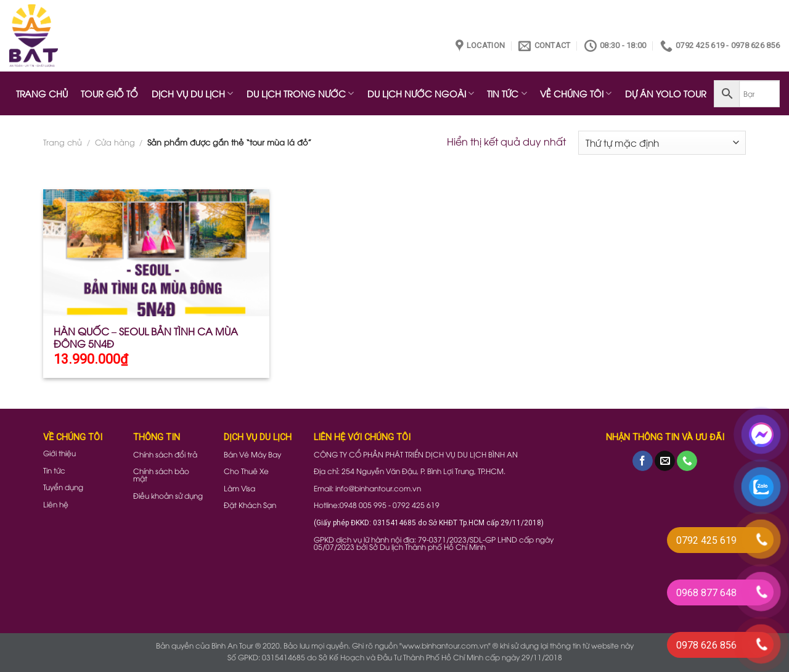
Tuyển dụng (63, 487)
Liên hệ (56, 504)
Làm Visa (239, 488)
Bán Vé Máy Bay (252, 454)
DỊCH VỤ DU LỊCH (192, 93)
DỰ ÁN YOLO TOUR (666, 93)
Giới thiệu (59, 453)
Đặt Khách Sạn (250, 505)
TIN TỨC (507, 93)
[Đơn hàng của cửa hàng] (662, 143)
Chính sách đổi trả (165, 454)
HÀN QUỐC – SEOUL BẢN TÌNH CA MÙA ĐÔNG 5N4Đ (146, 338)
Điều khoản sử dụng (168, 495)
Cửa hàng (115, 142)
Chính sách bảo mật (161, 474)
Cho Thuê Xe (246, 471)
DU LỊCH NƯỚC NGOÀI (421, 93)
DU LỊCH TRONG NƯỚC (300, 93)
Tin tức (54, 470)
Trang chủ (63, 142)
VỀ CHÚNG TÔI (576, 93)
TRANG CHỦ (42, 93)
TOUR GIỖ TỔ (109, 93)
